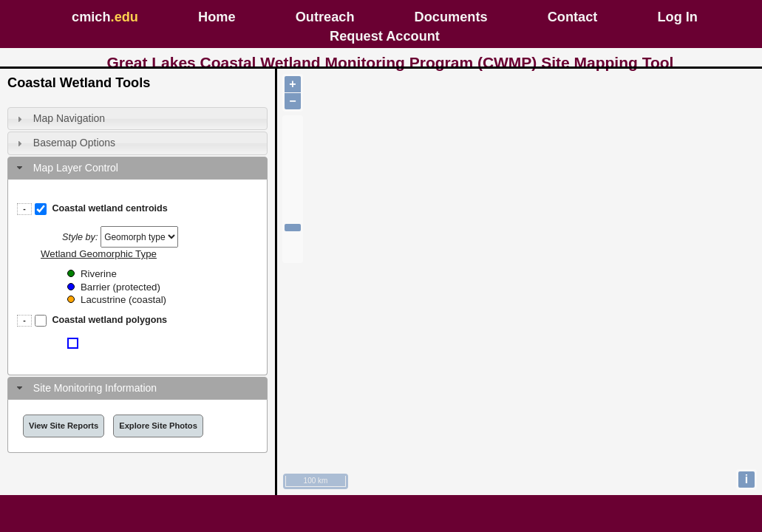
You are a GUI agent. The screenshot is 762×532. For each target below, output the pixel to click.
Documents (451, 17)
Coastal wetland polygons (109, 320)
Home (217, 17)
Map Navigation (69, 118)
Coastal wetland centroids (109, 208)
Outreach (325, 17)
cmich (105, 17)
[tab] (137, 119)
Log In (677, 17)
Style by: (80, 237)
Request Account (385, 36)
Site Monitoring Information (95, 388)
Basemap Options (74, 143)
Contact (573, 17)
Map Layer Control (76, 168)
